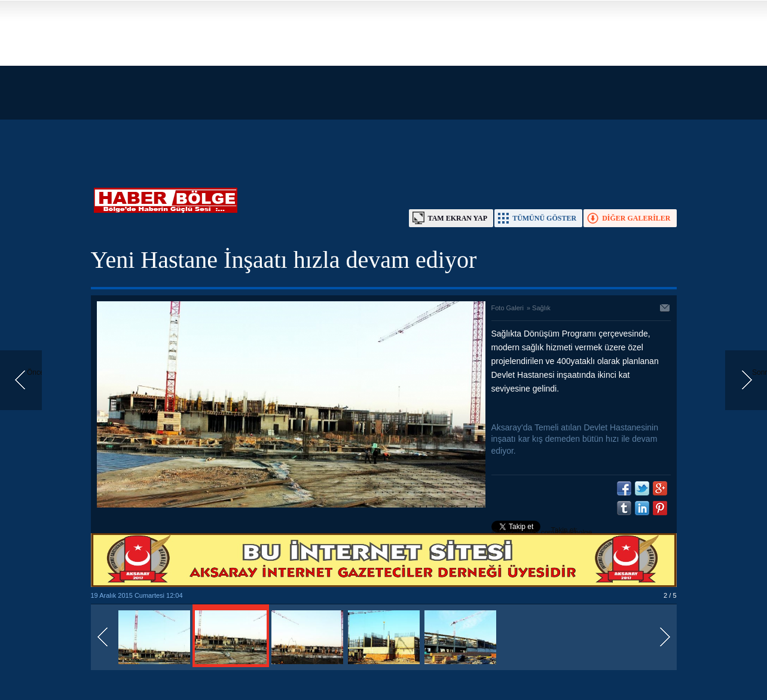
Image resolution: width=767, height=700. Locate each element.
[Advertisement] (359, 84)
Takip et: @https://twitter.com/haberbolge (542, 531)
